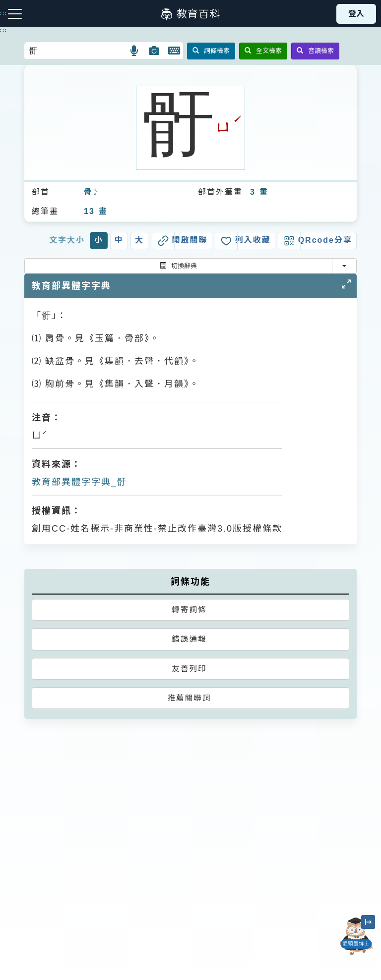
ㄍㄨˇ (95, 193)
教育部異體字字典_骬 (79, 482)
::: (4, 30)
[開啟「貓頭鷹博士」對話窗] (356, 936)
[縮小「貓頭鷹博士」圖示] (368, 922)
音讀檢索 (315, 51)
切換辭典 (178, 266)
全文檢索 (263, 51)
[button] (135, 51)
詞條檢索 (211, 51)
